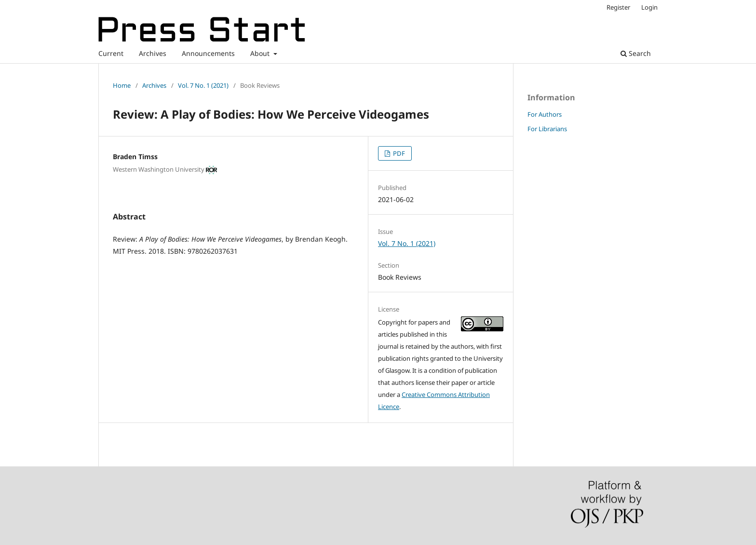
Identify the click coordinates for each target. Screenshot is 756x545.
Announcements (208, 53)
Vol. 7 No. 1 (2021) (203, 85)
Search (636, 53)
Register (618, 7)
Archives (153, 53)
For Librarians (547, 129)
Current (111, 53)
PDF (398, 153)
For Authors (545, 114)
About (261, 53)
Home (122, 85)
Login (649, 7)
